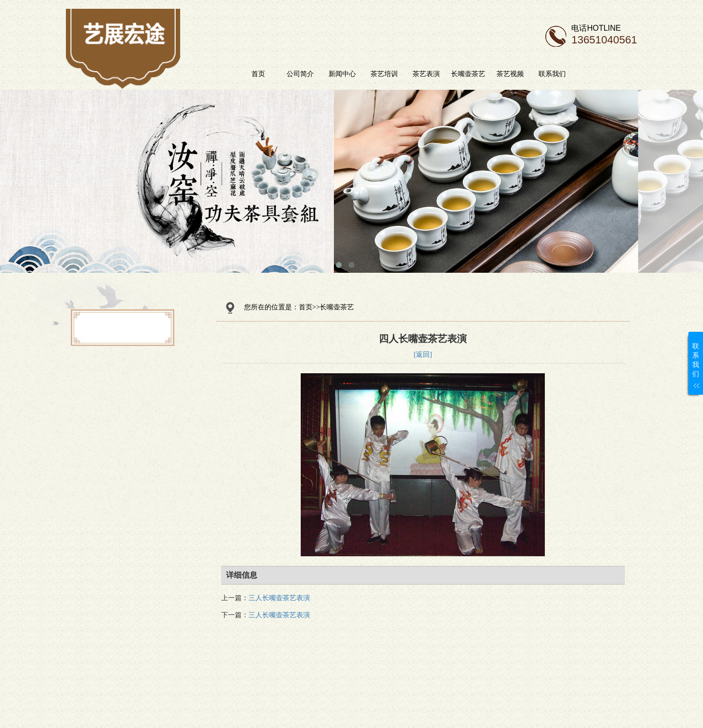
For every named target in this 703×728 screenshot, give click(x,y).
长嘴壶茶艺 (491, 74)
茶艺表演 (449, 74)
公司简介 (323, 74)
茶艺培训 (407, 74)
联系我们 (575, 74)
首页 (281, 74)
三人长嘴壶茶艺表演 (279, 598)
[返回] (423, 354)
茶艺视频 (533, 74)
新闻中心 (365, 74)
